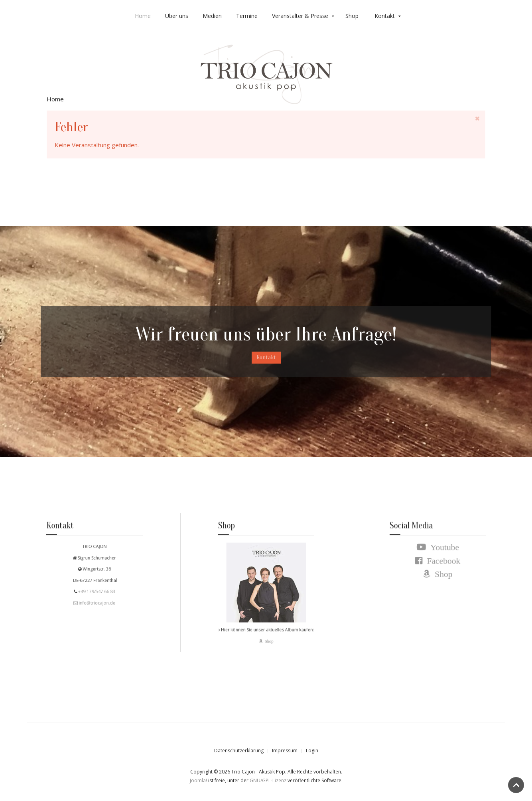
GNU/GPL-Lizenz (268, 780)
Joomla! (198, 780)
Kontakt (385, 16)
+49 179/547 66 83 (96, 590)
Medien (212, 16)
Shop (352, 16)
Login (312, 751)
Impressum (285, 751)
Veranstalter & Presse (300, 16)
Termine (247, 16)
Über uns (177, 16)
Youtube (442, 553)
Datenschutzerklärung (239, 751)
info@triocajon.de (97, 600)
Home (143, 16)
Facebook (441, 564)
